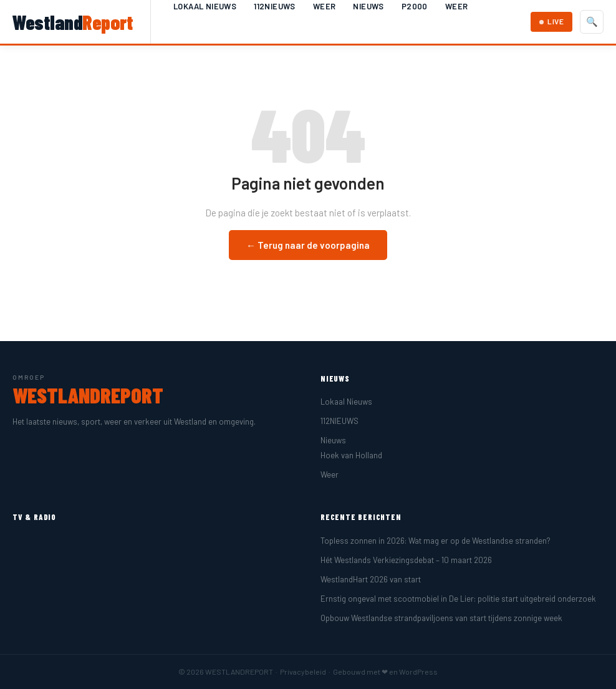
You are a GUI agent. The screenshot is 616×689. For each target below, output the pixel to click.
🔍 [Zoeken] (592, 22)
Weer (325, 6)
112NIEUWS (275, 6)
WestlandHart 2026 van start (371, 579)
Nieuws (368, 6)
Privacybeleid (303, 672)
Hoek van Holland (351, 455)
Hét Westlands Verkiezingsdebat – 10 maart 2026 (406, 560)
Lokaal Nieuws (205, 6)
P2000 (415, 6)
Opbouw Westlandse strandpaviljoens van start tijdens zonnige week (441, 618)
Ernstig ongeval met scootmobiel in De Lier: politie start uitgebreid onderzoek (458, 599)
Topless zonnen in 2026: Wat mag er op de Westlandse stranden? (436, 541)
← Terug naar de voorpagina (308, 245)
